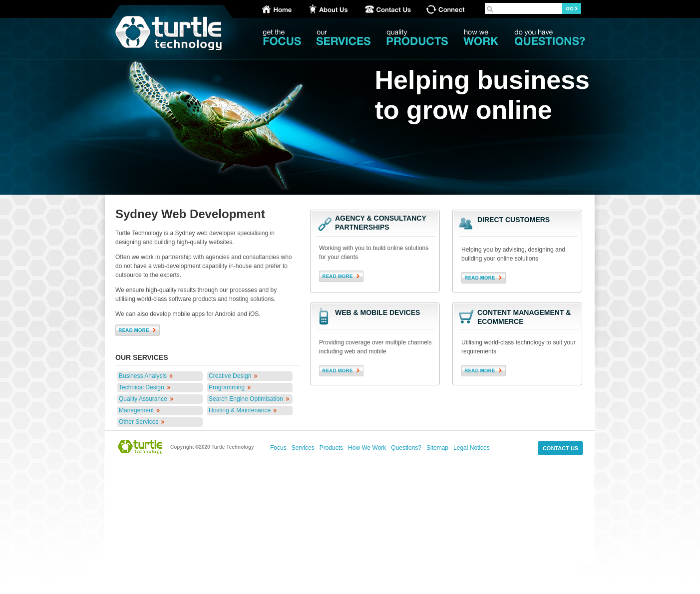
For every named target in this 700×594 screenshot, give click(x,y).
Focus (278, 448)
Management (136, 410)
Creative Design (230, 376)
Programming (227, 387)
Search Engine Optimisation (246, 399)
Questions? (406, 448)
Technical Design (142, 387)
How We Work (367, 448)
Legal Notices (472, 448)
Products (331, 448)
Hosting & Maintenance (240, 410)
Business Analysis (143, 376)
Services (303, 448)
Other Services (139, 422)
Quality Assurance (143, 399)
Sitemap (437, 448)
